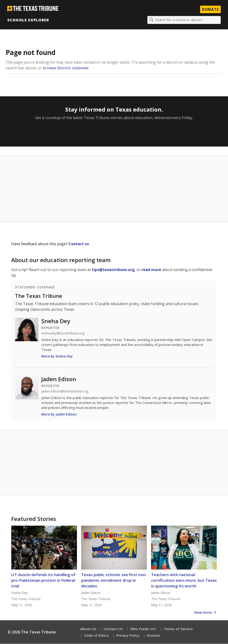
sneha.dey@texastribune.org (63, 334)
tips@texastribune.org (113, 270)
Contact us (79, 244)
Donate (154, 636)
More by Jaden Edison (59, 414)
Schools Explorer (28, 20)
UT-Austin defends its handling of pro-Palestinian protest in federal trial (43, 580)
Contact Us (113, 629)
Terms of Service (178, 629)
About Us (88, 629)
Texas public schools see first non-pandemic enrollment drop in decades (114, 580)
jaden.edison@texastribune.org (65, 392)
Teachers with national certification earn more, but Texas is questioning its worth (184, 580)
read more (151, 270)
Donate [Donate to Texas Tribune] (210, 9)
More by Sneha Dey (57, 356)
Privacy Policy (128, 636)
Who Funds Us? (143, 629)
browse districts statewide (66, 68)
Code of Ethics (96, 636)
